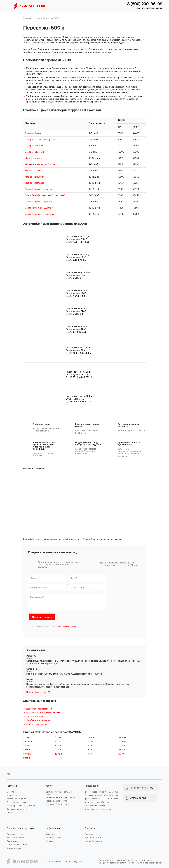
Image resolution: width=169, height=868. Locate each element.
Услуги (49, 786)
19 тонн (122, 750)
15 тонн (90, 754)
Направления (92, 786)
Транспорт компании (16, 802)
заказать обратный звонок (149, 8)
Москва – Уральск (34, 171)
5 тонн (26, 758)
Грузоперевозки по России (97, 802)
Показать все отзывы (38, 692)
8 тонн (58, 746)
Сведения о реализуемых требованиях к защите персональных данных (131, 863)
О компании (12, 792)
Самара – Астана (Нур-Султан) (40, 140)
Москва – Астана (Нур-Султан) (40, 164)
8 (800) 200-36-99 (145, 4)
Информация (53, 828)
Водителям (12, 795)
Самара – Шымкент (35, 152)
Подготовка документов (18, 845)
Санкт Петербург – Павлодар (39, 214)
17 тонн (122, 742)
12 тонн (90, 742)
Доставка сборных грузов (39, 709)
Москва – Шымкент (34, 177)
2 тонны (27, 746)
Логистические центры (17, 799)
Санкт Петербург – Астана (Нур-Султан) (45, 195)
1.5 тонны (28, 742)
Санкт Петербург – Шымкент (39, 208)
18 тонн (122, 746)
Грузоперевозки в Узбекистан (98, 809)
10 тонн (59, 754)
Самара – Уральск (34, 146)
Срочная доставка (35, 717)
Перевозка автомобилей (57, 801)
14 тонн (90, 750)
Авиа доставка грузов (37, 724)
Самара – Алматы (34, 133)
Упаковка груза (13, 841)
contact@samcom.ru (93, 841)
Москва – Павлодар (35, 183)
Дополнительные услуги (20, 828)
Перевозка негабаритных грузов (60, 797)
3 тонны (27, 750)
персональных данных (67, 627)
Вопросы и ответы (54, 838)
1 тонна (27, 738)
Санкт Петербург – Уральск (39, 202)
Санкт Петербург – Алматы (38, 189)
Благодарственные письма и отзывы (23, 806)
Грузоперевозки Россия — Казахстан (101, 792)
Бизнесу (49, 834)
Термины (50, 841)
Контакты (90, 828)
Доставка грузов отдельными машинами (59, 793)
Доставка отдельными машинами (43, 713)
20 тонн (122, 754)
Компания (12, 786)
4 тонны (27, 754)
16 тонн (122, 738)
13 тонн (90, 746)
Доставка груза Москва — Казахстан (101, 795)
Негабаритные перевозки (39, 720)
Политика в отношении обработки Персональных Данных (125, 860)
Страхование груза (15, 834)
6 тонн (58, 738)
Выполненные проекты (17, 809)
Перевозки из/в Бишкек (95, 806)
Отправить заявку (42, 617)
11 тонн (90, 738)
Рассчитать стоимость (17, 838)
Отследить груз (14, 848)
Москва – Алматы (34, 158)
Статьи (10, 813)
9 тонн (58, 750)
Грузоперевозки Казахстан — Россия (101, 799)
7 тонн (58, 742)
